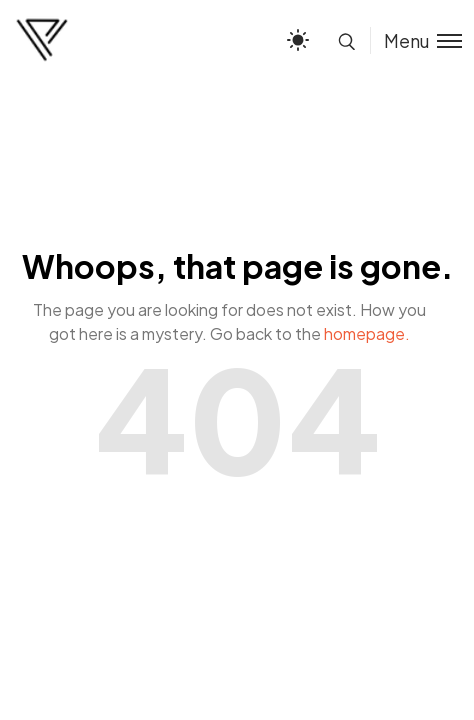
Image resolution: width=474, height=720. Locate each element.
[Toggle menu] (416, 40)
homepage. (367, 333)
